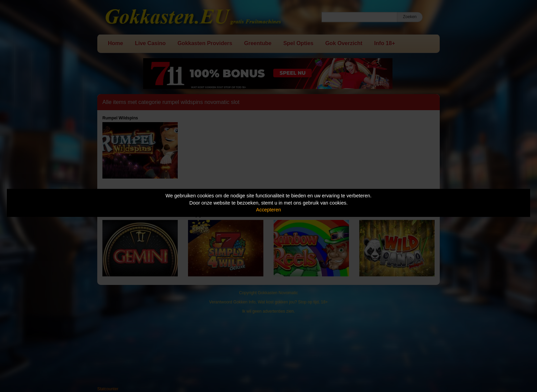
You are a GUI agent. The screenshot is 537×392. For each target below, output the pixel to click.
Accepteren (269, 210)
